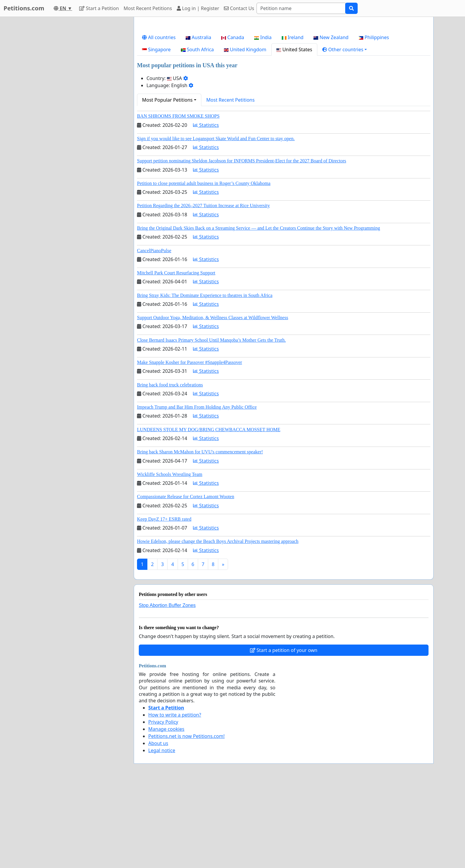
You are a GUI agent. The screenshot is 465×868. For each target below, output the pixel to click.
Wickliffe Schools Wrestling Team (170, 557)
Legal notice (162, 833)
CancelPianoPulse (154, 334)
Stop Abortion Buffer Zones (167, 688)
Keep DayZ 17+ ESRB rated (164, 602)
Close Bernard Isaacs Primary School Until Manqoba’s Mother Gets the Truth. (211, 423)
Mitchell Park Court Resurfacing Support (176, 356)
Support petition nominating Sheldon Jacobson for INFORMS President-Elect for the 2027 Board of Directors (242, 244)
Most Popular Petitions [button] (167, 183)
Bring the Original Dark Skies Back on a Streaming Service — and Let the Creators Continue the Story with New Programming (258, 311)
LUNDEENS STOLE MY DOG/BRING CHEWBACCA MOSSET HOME (209, 513)
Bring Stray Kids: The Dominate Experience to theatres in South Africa (205, 378)
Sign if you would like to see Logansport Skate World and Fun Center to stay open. (216, 222)
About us (158, 826)
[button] (345, 132)
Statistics (206, 208)
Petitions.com (24, 8)
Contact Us (239, 8)
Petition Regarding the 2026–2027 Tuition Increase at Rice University (203, 288)
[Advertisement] (284, 68)
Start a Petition (99, 8)
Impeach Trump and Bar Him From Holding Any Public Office (197, 490)
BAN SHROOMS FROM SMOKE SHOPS (178, 199)
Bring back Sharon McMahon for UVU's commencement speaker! (200, 535)
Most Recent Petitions (148, 8)
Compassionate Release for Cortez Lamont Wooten (186, 580)
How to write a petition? (175, 798)
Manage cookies (166, 812)
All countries (159, 120)
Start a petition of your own (284, 733)
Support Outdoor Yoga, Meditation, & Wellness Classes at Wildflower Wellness (213, 401)
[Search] (301, 8)
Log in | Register (198, 8)
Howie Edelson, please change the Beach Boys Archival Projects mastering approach (218, 624)
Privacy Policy (163, 805)
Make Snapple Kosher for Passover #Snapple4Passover (189, 445)
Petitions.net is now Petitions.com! (186, 819)
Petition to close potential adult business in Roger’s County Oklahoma (204, 266)
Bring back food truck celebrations (170, 468)
